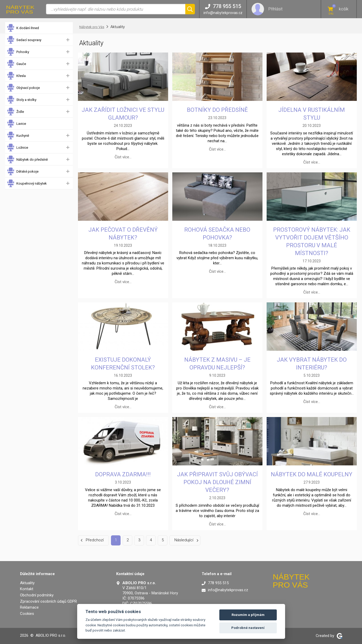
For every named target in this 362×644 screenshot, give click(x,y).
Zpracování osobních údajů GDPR (48, 601)
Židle (15, 112)
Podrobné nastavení (248, 628)
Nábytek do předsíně (27, 160)
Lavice (16, 124)
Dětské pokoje (23, 171)
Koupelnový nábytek (27, 183)
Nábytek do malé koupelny (312, 474)
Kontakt (27, 589)
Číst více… (123, 157)
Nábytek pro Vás (92, 27)
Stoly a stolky (22, 100)
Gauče (16, 64)
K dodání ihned (23, 28)
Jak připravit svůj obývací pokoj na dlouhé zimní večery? (217, 482)
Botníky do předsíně (217, 110)
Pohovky (18, 52)
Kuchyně (18, 136)
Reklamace (29, 607)
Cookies (27, 614)
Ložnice (17, 148)
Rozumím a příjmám (248, 615)
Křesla (16, 76)
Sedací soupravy (24, 40)
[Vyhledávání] (116, 9)
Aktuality (27, 583)
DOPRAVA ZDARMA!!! (123, 474)
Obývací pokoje (23, 88)
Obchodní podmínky (37, 595)
